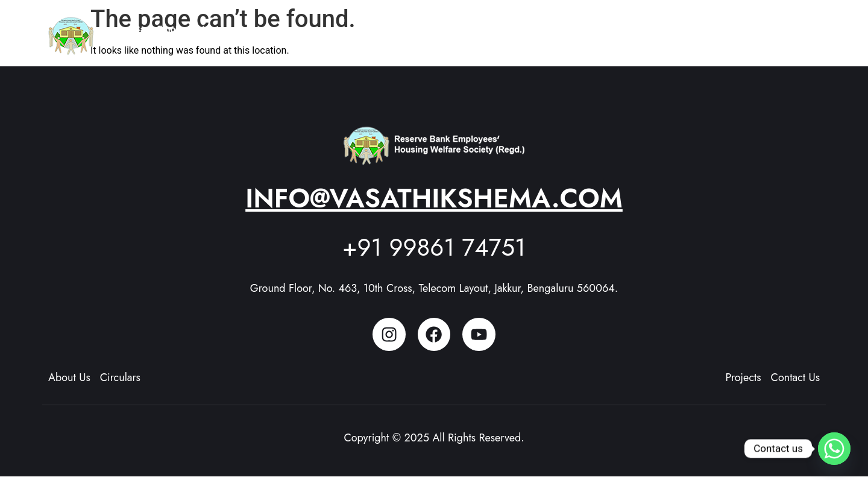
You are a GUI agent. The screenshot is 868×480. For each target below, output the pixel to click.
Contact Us (786, 30)
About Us (524, 30)
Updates (720, 30)
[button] (524, 31)
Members (656, 30)
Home (466, 30)
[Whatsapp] (834, 449)
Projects (593, 30)
